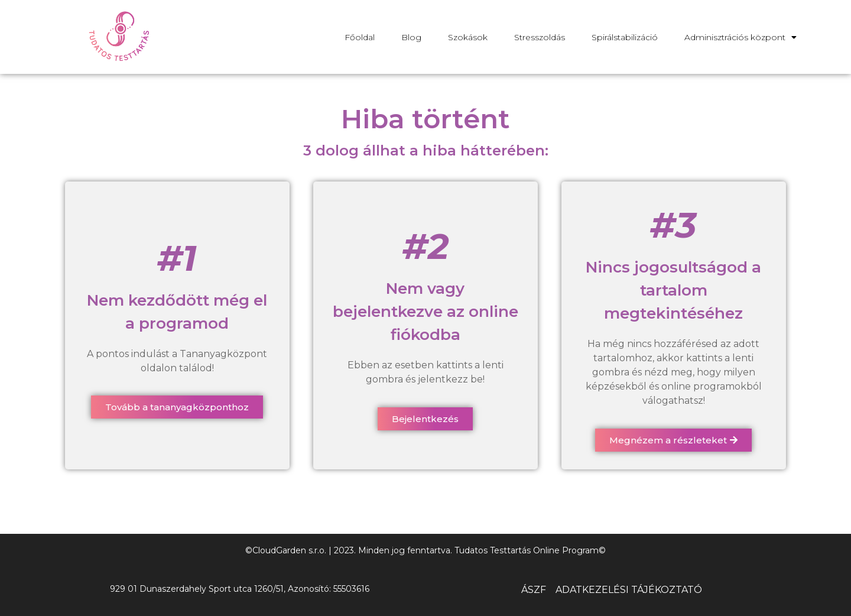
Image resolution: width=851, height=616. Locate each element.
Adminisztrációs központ (740, 37)
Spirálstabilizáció (625, 37)
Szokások (468, 37)
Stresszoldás (540, 37)
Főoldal (360, 37)
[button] (177, 407)
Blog (411, 37)
